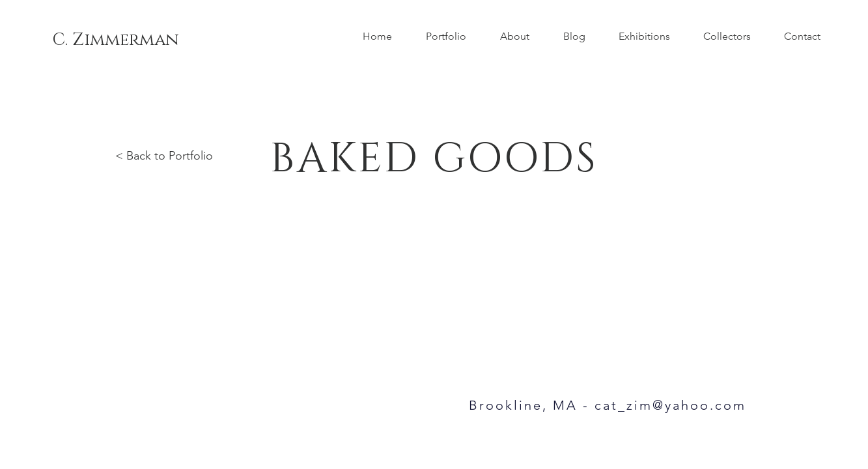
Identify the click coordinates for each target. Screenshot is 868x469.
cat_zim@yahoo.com (670, 405)
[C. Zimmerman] (116, 40)
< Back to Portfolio (164, 156)
